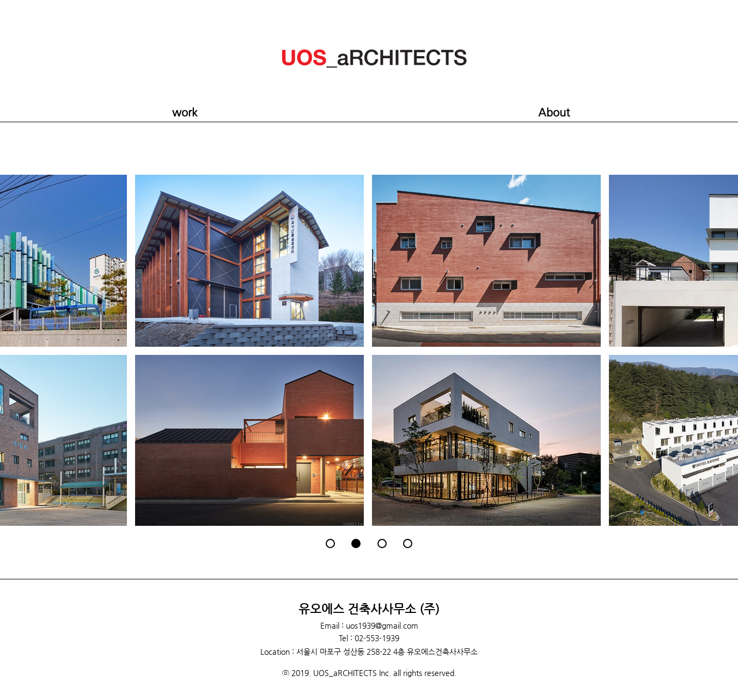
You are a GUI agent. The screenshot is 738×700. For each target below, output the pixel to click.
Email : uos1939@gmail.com (369, 625)
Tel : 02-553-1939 (369, 638)
